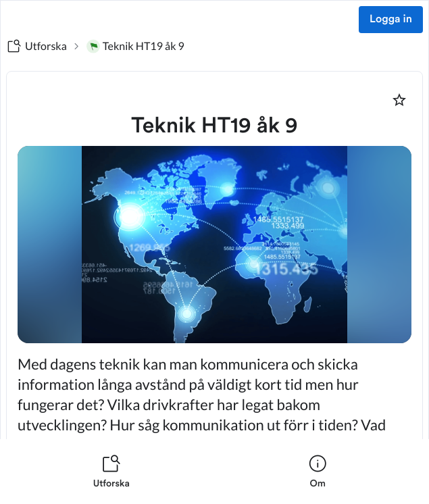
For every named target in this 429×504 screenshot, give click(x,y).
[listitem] (111, 472)
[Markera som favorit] (399, 100)
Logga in (391, 20)
